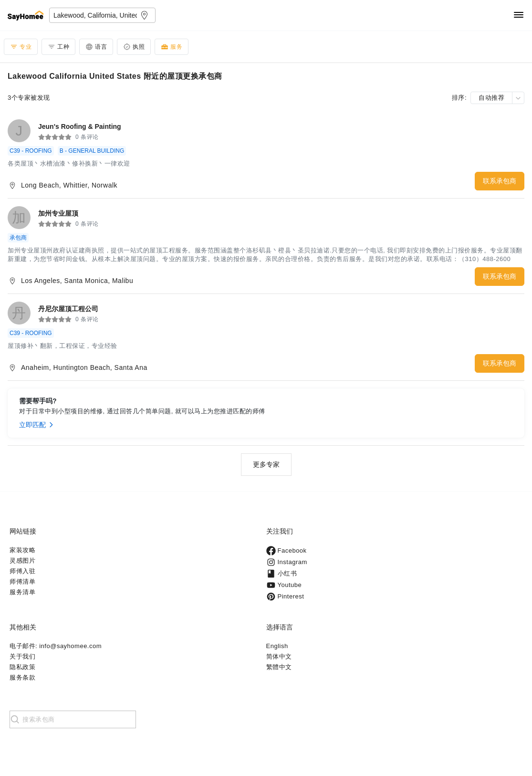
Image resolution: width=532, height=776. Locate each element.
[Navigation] (519, 16)
